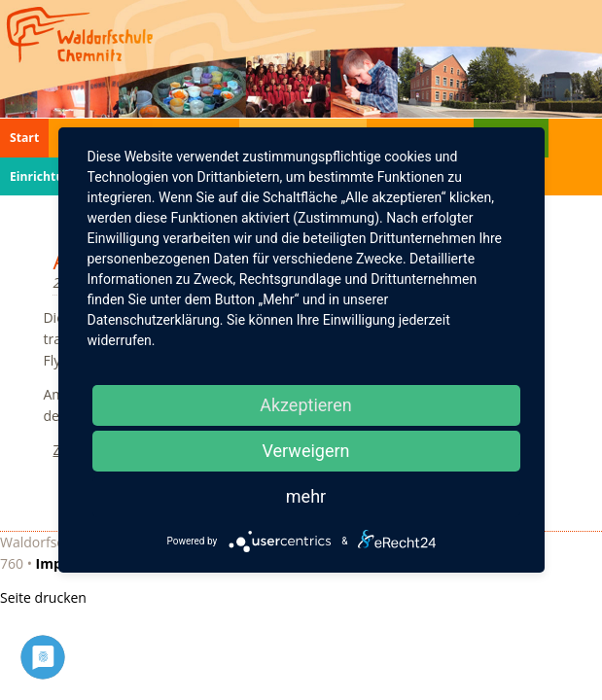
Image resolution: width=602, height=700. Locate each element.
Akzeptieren (306, 405)
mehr (306, 496)
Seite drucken (43, 597)
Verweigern (305, 451)
